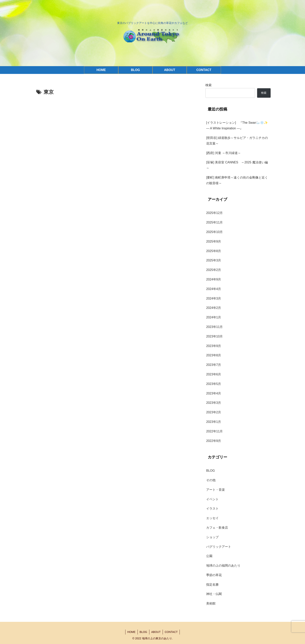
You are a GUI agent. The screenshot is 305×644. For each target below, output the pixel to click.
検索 (209, 85)
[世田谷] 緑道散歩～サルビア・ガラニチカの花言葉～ (237, 141)
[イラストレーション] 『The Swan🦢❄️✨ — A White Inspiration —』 (238, 125)
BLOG (143, 632)
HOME (131, 632)
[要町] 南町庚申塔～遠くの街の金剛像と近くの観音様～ (237, 180)
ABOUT (156, 632)
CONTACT (171, 632)
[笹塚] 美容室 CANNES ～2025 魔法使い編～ (237, 165)
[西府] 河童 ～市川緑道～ (223, 153)
